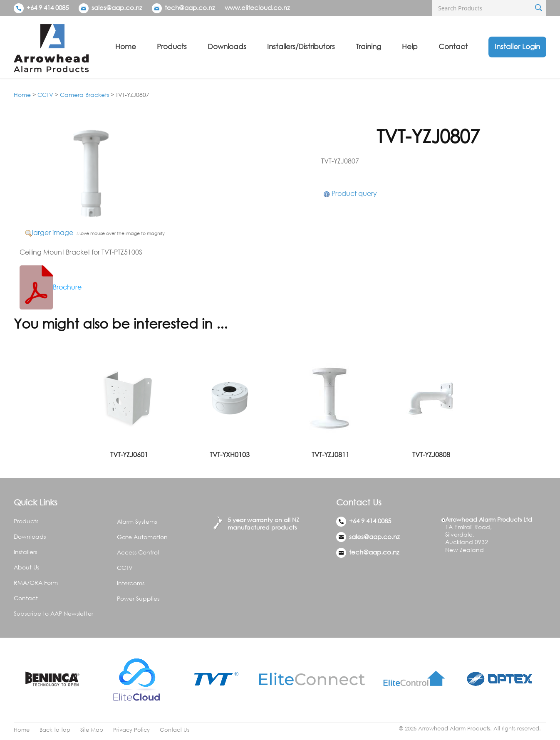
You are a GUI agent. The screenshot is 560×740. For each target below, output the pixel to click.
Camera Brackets (84, 95)
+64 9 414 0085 (41, 7)
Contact (453, 46)
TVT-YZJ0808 (431, 455)
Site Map (92, 730)
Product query (354, 193)
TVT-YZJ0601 (129, 455)
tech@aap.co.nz (190, 7)
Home (126, 46)
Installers (25, 552)
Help (410, 46)
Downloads (227, 46)
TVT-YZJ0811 (331, 455)
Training (368, 46)
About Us (26, 567)
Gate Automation (142, 537)
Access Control (138, 552)
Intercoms (131, 583)
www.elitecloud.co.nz (257, 7)
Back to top (55, 730)
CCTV (45, 95)
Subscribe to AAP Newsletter (53, 613)
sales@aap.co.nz (117, 7)
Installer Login (517, 46)
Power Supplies (138, 598)
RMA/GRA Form (36, 583)
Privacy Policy (131, 730)
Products (172, 46)
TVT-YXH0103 (230, 455)
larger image (53, 233)
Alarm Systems (137, 521)
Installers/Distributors (301, 46)
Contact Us (175, 730)
